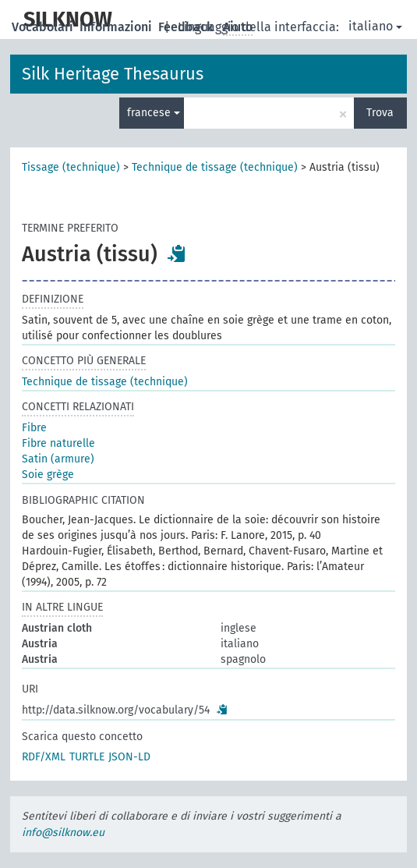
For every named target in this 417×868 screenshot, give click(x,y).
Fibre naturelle (58, 443)
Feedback (187, 27)
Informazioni (117, 27)
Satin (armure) (58, 459)
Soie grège (48, 475)
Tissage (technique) (71, 167)
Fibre (34, 428)
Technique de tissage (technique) (215, 167)
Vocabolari (44, 27)
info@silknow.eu (63, 833)
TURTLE (87, 757)
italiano (375, 26)
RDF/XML (44, 757)
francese (154, 113)
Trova (380, 113)
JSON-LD (129, 757)
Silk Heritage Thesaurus (113, 74)
